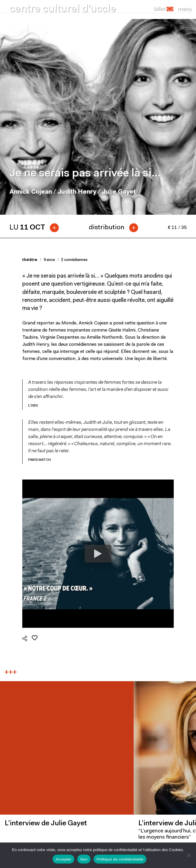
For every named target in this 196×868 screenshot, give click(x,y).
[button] (163, 9)
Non (84, 859)
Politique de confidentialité (120, 859)
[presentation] (11, 120)
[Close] (184, 9)
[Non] (189, 855)
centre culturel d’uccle (63, 9)
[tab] (37, 228)
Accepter (63, 859)
